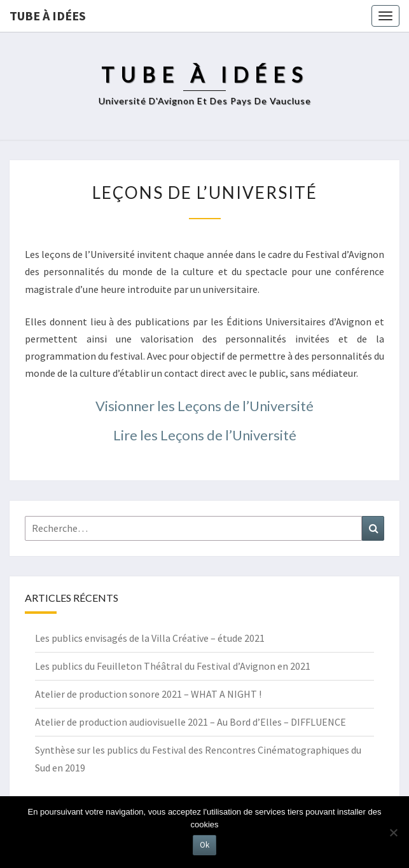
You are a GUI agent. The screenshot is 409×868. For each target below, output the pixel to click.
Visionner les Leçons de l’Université (205, 406)
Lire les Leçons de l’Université (205, 435)
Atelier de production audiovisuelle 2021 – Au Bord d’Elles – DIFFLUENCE (191, 722)
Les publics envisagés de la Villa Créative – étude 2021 (150, 638)
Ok (205, 845)
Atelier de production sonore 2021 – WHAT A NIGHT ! (148, 694)
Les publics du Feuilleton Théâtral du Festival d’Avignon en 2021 (173, 666)
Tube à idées (48, 16)
